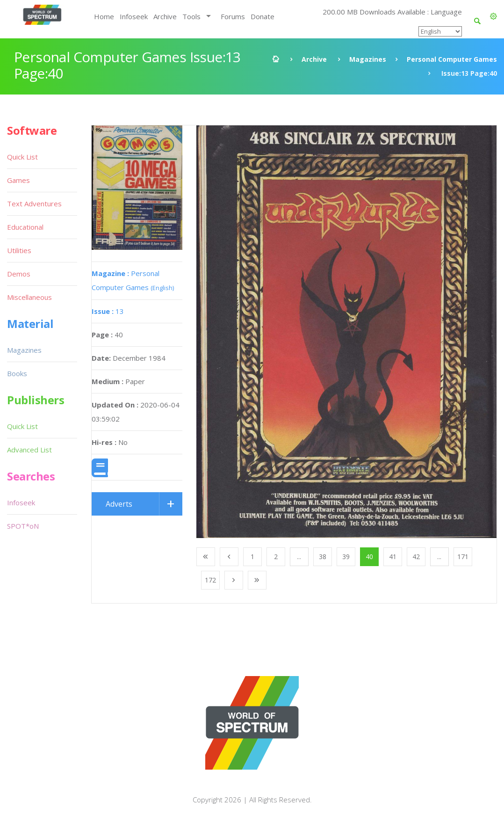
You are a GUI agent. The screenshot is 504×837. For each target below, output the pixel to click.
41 (393, 557)
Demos (19, 274)
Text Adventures (34, 204)
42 (416, 557)
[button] (493, 16)
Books (17, 373)
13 (108, 311)
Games (18, 180)
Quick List (22, 157)
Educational (25, 227)
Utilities (19, 250)
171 (463, 557)
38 (323, 557)
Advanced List (29, 450)
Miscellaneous (29, 297)
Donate (263, 16)
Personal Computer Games (452, 59)
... (299, 557)
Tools (191, 16)
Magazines (368, 59)
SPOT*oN (23, 526)
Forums (233, 16)
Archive (165, 16)
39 (346, 557)
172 (210, 580)
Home (104, 16)
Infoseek (134, 16)
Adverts (119, 504)
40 (369, 557)
